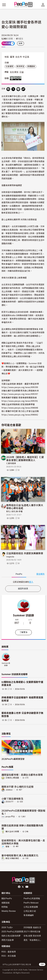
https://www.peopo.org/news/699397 (20, 394)
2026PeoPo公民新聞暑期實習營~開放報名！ (23, 812)
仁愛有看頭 (11, 463)
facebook (19, 887)
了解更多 (23, 632)
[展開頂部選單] (43, 5)
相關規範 (6, 903)
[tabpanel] (23, 582)
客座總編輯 (29, 915)
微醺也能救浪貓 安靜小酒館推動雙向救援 (22, 827)
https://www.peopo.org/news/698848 (20, 408)
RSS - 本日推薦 (9, 956)
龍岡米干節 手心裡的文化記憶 (17, 787)
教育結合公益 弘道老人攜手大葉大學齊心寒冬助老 (25, 507)
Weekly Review (9, 911)
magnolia (10, 557)
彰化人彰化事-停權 (14, 512)
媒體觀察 (31, 66)
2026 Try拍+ (7, 927)
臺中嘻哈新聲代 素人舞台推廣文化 (20, 855)
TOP (42, 964)
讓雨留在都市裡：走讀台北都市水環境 (22, 775)
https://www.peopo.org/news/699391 (20, 401)
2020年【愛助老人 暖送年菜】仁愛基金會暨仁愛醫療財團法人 (25, 458)
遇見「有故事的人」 (33, 940)
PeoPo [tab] (19, 574)
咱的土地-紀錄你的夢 (11, 936)
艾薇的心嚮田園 (12, 778)
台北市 (19, 57)
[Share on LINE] (18, 89)
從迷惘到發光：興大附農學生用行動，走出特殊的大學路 (23, 842)
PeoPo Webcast (31, 903)
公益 (22, 72)
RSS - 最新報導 (9, 952)
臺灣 (12, 57)
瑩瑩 (7, 846)
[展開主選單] (4, 5)
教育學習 (20, 66)
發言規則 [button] (40, 574)
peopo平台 (10, 817)
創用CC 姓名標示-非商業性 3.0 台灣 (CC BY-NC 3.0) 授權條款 (16, 78)
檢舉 (21, 43)
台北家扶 (14, 72)
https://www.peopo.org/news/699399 (20, 387)
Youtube (27, 887)
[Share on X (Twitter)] (13, 89)
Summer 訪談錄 (23, 615)
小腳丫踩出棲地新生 (12, 799)
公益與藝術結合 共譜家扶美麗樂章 (25, 553)
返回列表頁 (23, 589)
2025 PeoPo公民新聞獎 (12, 932)
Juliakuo (9, 790)
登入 (31, 582)
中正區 (26, 57)
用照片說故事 (8, 940)
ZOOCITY (9, 802)
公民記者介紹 (30, 911)
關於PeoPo (7, 898)
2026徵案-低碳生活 (32, 927)
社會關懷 (9, 66)
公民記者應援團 (31, 907)
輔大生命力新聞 (12, 832)
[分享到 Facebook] (8, 89)
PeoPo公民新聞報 (32, 898)
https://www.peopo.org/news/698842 (20, 415)
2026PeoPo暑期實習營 (13, 759)
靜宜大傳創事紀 (12, 858)
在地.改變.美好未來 (32, 936)
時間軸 (5, 907)
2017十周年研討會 (32, 932)
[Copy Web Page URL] (23, 89)
